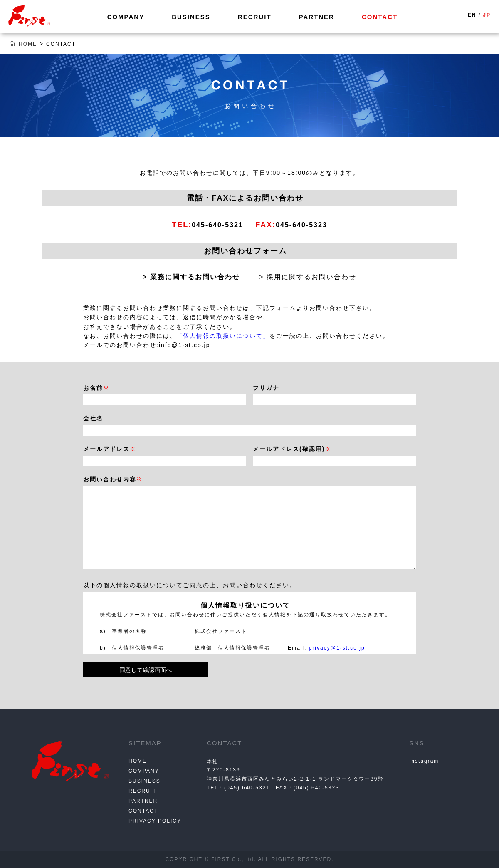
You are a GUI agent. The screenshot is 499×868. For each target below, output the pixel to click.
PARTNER (317, 17)
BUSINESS (191, 17)
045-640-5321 (214, 225)
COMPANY (126, 17)
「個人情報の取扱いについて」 (223, 336)
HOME (138, 761)
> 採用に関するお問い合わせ (308, 277)
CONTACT (380, 17)
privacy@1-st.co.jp (337, 648)
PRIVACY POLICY (155, 821)
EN (472, 15)
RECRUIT (255, 17)
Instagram (424, 761)
